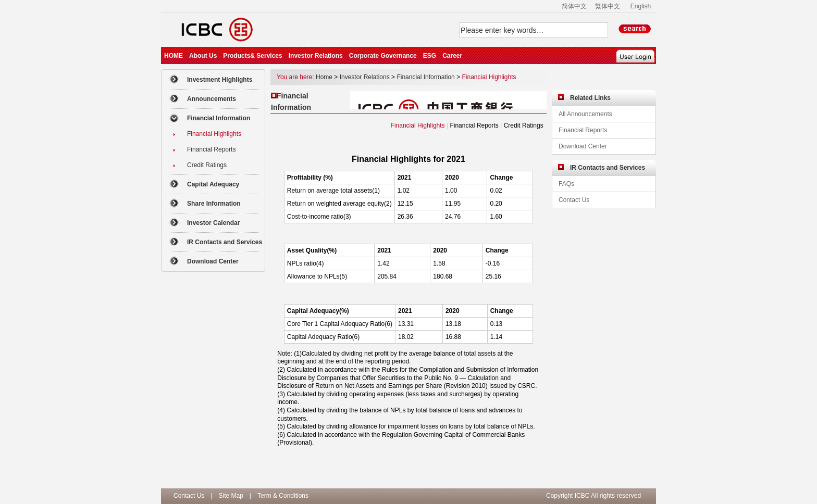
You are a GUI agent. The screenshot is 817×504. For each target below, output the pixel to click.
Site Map (231, 496)
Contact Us (189, 496)
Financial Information (425, 77)
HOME (174, 56)
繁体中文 (608, 6)
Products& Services (252, 56)
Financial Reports (474, 125)
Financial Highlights (489, 77)
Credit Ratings (524, 125)
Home (324, 77)
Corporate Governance (383, 56)
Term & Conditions (283, 496)
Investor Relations (316, 56)
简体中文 (574, 6)
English (641, 6)
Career (452, 56)
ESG (430, 56)
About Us (203, 56)
